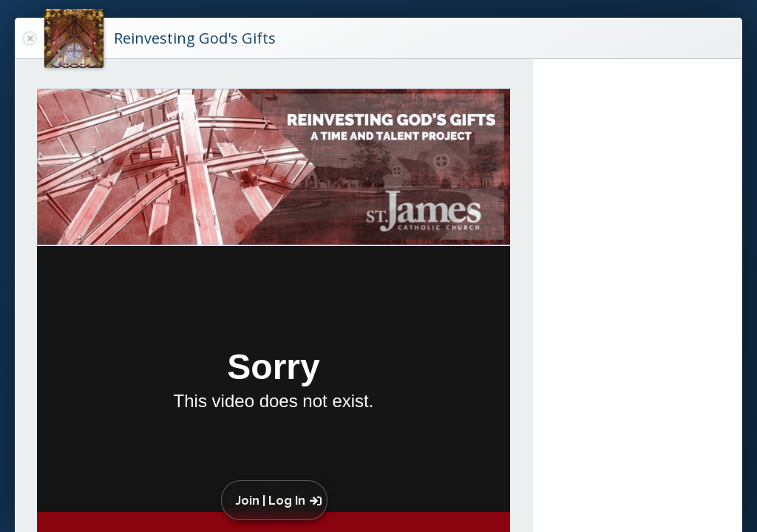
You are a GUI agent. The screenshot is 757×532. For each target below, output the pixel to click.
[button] (278, 500)
